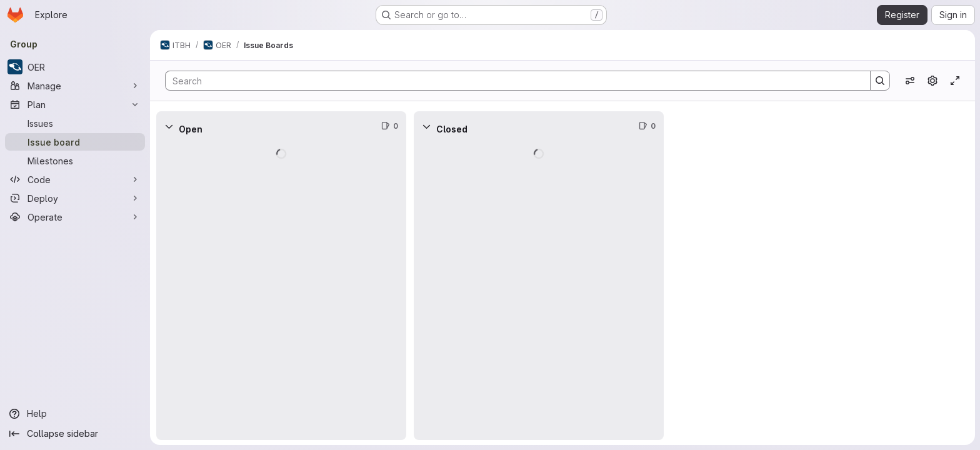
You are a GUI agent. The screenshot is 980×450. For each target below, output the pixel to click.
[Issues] (75, 123)
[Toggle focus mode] (955, 81)
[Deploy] (75, 198)
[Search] (512, 81)
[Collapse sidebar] (75, 434)
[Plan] (75, 104)
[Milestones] (75, 161)
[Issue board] (75, 142)
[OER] (75, 67)
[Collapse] (169, 126)
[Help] (75, 414)
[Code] (75, 179)
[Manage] (75, 86)
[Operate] (75, 217)
